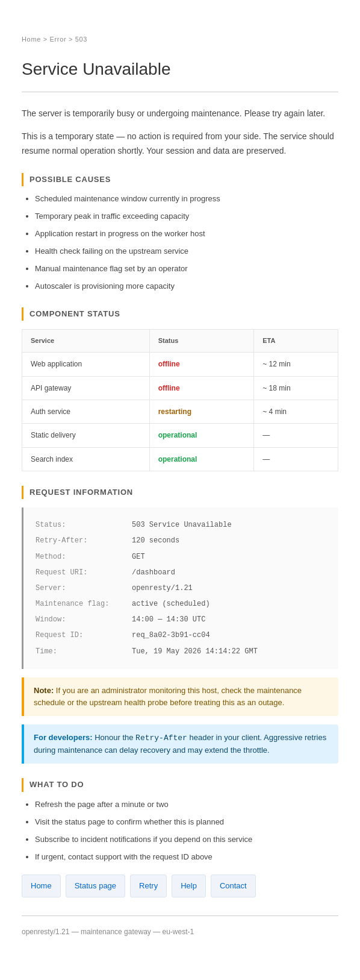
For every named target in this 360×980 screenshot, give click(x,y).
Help (189, 886)
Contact (233, 886)
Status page (95, 886)
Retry (148, 886)
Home (31, 39)
